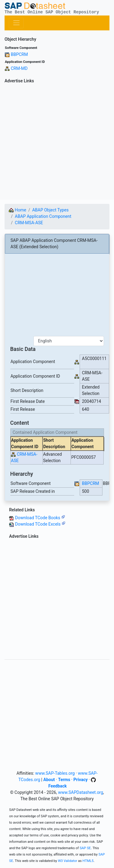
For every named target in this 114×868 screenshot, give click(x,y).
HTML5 (88, 861)
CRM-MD (19, 68)
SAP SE (85, 848)
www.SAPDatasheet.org (81, 792)
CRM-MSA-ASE (29, 223)
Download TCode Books (40, 518)
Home (17, 210)
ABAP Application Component (43, 216)
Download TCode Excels (40, 524)
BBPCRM (19, 54)
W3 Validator (67, 861)
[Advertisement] (57, 143)
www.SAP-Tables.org (55, 773)
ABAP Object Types (50, 210)
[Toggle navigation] (16, 23)
